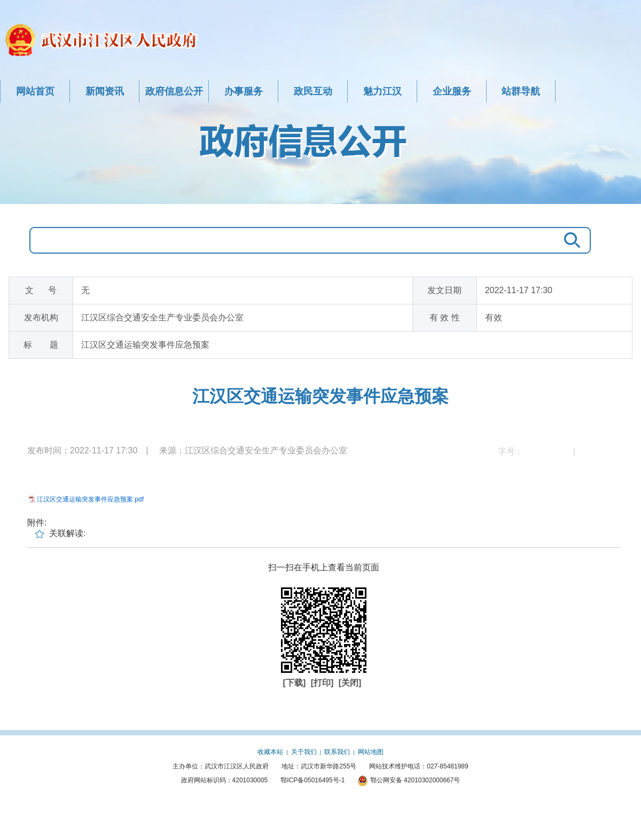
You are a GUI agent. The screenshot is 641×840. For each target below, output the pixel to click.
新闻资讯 (105, 91)
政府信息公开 (174, 91)
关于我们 (304, 752)
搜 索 (569, 240)
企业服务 (452, 91)
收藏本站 (270, 752)
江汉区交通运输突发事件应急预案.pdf (90, 499)
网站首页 (35, 91)
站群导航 (521, 91)
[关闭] (350, 683)
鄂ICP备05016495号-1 (312, 780)
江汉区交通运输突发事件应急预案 (320, 396)
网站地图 (371, 752)
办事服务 (244, 91)
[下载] (296, 683)
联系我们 (337, 752)
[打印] (323, 683)
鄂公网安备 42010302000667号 (409, 780)
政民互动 (313, 91)
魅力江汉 (382, 91)
